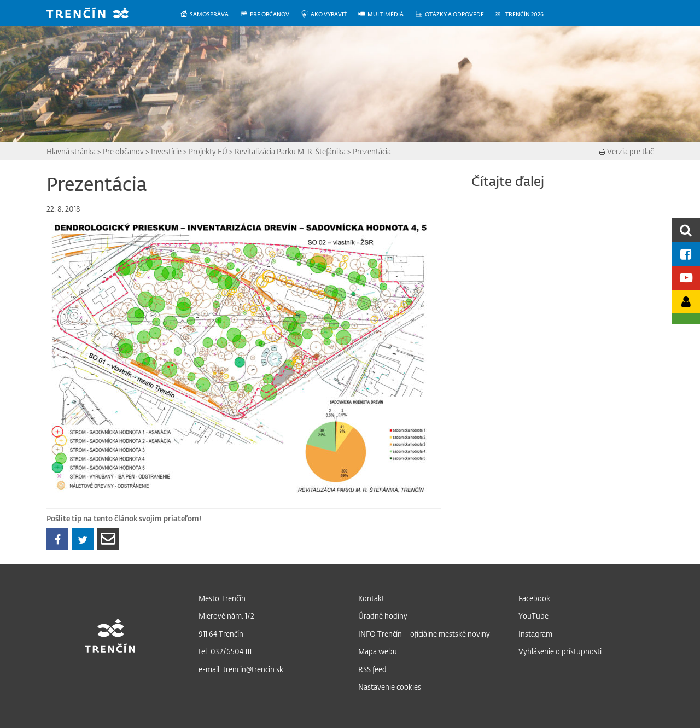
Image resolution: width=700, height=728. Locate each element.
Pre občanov (123, 151)
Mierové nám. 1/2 (226, 616)
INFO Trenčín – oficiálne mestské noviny (424, 634)
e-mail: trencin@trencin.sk (241, 669)
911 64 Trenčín (221, 634)
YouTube (533, 616)
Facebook (534, 598)
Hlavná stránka (71, 151)
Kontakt (371, 598)
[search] (686, 230)
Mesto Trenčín (222, 598)
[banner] (96, 14)
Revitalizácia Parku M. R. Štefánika (290, 151)
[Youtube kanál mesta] (686, 278)
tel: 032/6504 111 (225, 651)
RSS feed (372, 669)
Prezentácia (372, 151)
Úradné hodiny (383, 616)
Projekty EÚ (208, 151)
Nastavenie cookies (390, 687)
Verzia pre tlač (626, 151)
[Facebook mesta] (686, 254)
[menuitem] (210, 14)
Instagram (535, 634)
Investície (166, 151)
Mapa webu (378, 651)
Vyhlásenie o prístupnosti (560, 651)
